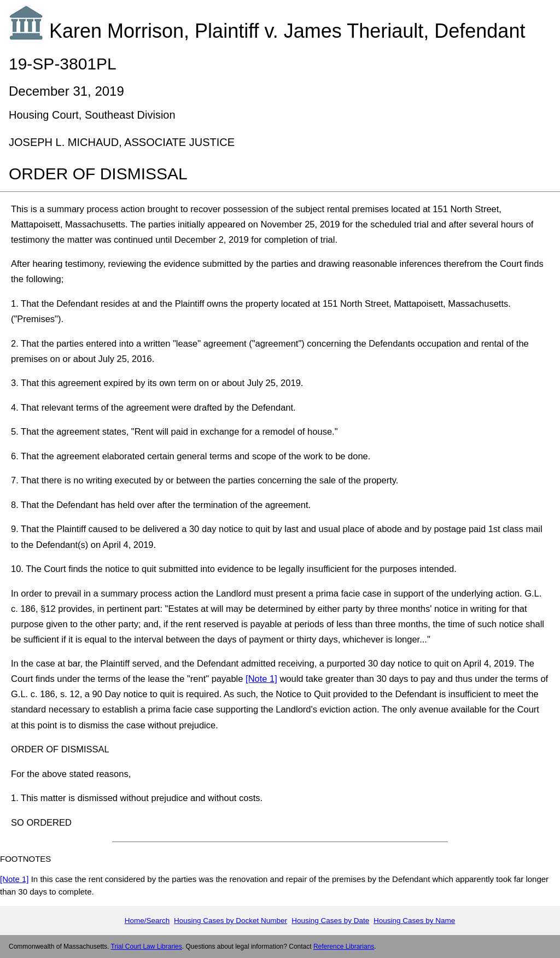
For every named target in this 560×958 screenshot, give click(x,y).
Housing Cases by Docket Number (231, 921)
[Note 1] (261, 679)
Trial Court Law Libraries (147, 947)
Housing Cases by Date (330, 921)
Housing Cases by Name (414, 921)
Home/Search (147, 921)
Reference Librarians (344, 947)
